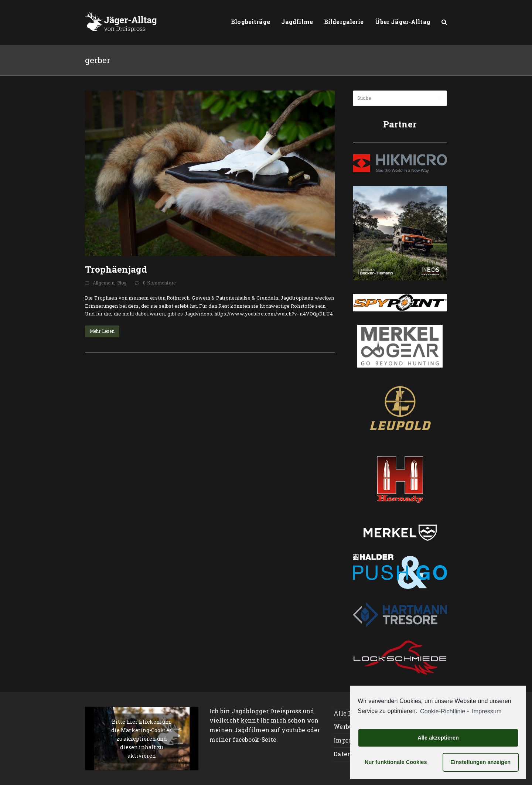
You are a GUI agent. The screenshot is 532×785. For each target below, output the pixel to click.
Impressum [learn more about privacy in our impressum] (487, 711)
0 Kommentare (159, 283)
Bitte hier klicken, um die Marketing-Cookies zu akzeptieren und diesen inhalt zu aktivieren (141, 738)
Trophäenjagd (116, 269)
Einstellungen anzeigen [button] (480, 762)
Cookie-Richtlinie (443, 711)
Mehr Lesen (102, 331)
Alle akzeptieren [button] (438, 738)
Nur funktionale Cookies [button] (396, 762)
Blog (122, 283)
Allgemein (104, 283)
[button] (444, 22)
